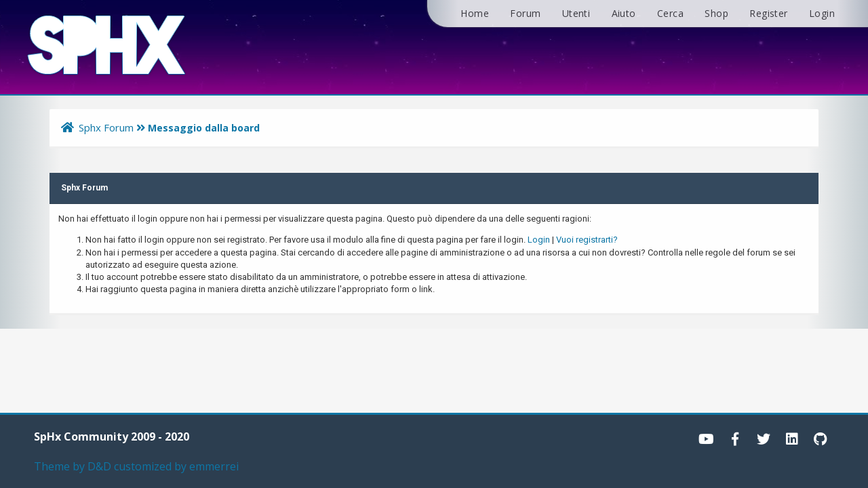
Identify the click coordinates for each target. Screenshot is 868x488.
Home (475, 13)
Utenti (576, 13)
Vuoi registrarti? (587, 240)
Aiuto (624, 13)
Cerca (670, 13)
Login (822, 13)
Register (768, 13)
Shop (716, 13)
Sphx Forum (106, 127)
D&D (99, 466)
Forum (525, 13)
